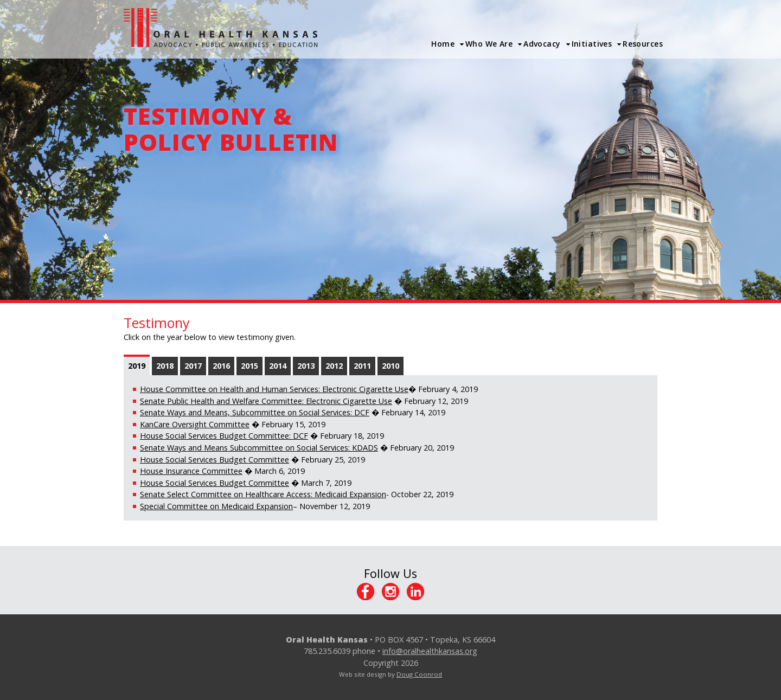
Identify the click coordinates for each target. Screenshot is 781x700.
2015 (249, 366)
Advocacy (542, 44)
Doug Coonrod (419, 674)
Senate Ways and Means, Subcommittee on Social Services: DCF (255, 412)
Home (443, 44)
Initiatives (592, 44)
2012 (334, 366)
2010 (390, 366)
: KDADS (363, 448)
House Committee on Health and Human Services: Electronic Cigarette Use (274, 389)
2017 (193, 366)
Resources (643, 44)
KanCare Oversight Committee (195, 424)
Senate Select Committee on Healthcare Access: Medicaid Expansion (263, 494)
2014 (278, 366)
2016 (221, 366)
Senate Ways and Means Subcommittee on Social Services (244, 448)
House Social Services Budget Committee (215, 436)
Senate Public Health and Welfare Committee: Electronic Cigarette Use (266, 401)
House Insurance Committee (191, 471)
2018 (165, 366)
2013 (306, 366)
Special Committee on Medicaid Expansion (216, 506)
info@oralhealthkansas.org (430, 651)
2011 (362, 366)
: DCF (299, 436)
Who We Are (489, 44)
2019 (137, 366)
